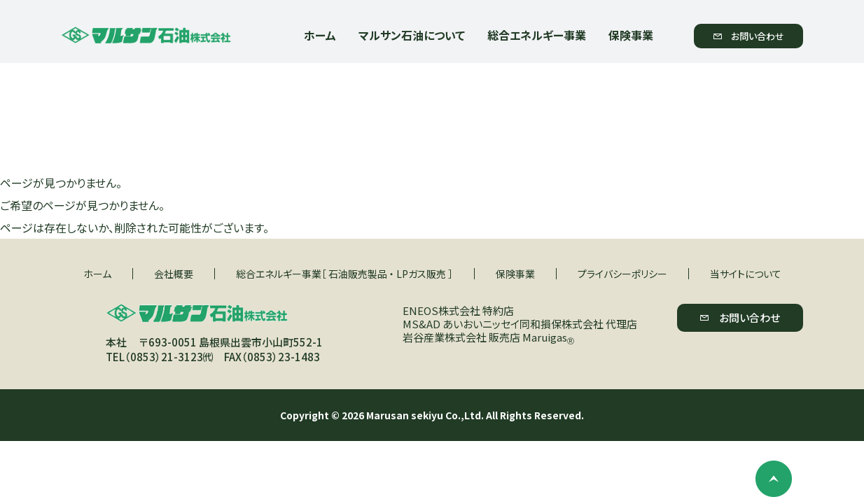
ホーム (320, 35)
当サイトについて (746, 274)
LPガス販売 (421, 274)
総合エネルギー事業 (537, 35)
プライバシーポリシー (622, 274)
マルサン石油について (412, 35)
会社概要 (174, 274)
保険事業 (631, 35)
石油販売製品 (358, 274)
